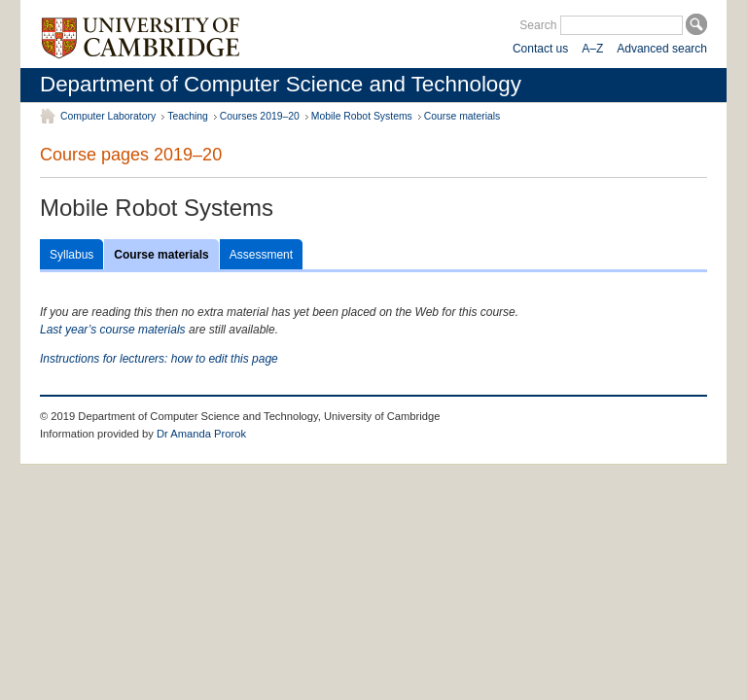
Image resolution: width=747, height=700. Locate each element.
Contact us (540, 49)
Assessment (261, 255)
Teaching (188, 116)
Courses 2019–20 (260, 116)
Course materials (462, 116)
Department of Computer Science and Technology (281, 84)
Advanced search (662, 49)
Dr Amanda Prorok (201, 434)
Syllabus (71, 255)
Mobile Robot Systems (362, 116)
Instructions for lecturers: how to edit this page (159, 359)
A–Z (592, 49)
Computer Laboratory (108, 116)
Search (538, 25)
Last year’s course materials (113, 330)
